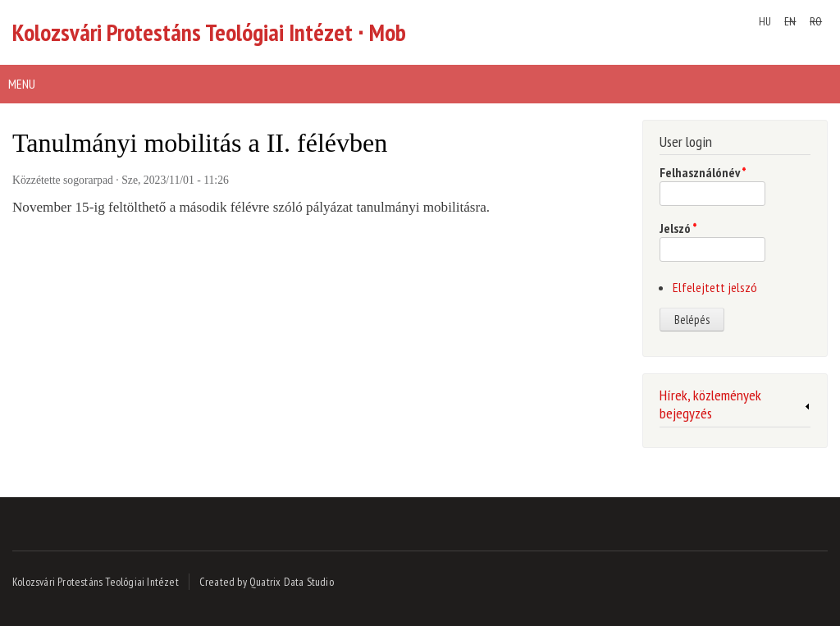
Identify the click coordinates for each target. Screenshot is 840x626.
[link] (735, 407)
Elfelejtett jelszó (715, 287)
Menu (22, 84)
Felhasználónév (703, 172)
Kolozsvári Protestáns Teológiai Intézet (96, 582)
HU (765, 21)
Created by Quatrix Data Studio (267, 582)
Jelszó (678, 228)
